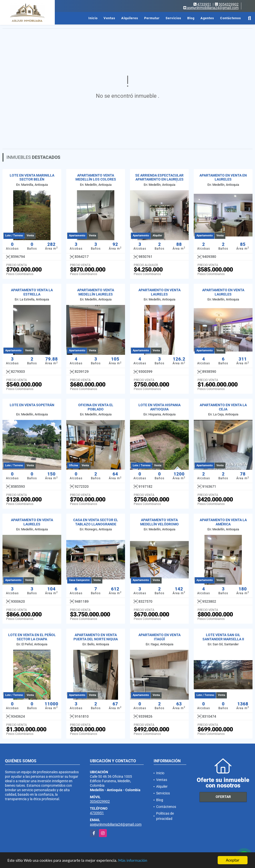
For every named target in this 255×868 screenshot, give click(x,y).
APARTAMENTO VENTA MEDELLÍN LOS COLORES (96, 177)
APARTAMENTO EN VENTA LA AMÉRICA (223, 522)
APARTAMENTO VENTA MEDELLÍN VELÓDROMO (159, 522)
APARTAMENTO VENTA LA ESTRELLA (32, 292)
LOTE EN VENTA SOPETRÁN (32, 405)
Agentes (207, 18)
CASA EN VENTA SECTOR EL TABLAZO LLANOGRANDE (96, 522)
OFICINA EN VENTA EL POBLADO (96, 407)
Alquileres (130, 18)
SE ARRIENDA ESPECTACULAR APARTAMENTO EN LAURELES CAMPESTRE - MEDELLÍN (159, 180)
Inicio (93, 18)
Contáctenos (231, 18)
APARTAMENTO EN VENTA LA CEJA (223, 407)
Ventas (109, 18)
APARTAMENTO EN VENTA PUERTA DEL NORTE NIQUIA (96, 637)
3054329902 (229, 4)
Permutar (152, 18)
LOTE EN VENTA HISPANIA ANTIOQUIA (159, 407)
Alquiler (162, 786)
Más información (133, 861)
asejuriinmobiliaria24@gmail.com (116, 824)
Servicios (173, 18)
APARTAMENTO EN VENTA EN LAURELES (223, 177)
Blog (191, 18)
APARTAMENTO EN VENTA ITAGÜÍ (159, 637)
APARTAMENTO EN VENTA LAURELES (159, 292)
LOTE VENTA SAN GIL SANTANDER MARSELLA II (223, 637)
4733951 (204, 4)
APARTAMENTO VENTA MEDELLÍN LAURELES (96, 292)
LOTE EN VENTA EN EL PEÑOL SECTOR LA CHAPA (32, 637)
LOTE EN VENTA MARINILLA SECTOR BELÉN (32, 177)
